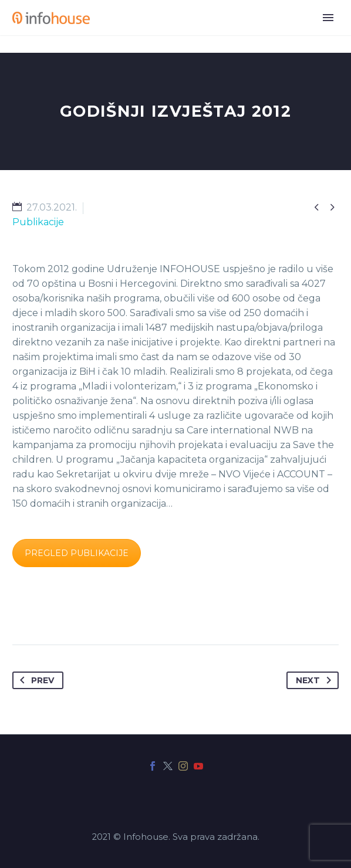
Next (316, 680)
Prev (35, 680)
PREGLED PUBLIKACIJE (77, 553)
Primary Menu (328, 18)
